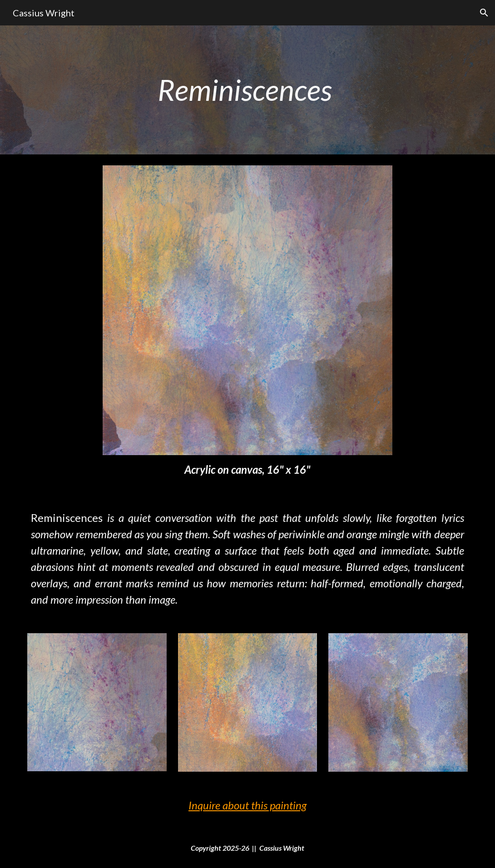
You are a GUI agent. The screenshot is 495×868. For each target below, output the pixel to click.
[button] (484, 13)
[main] (247, 90)
